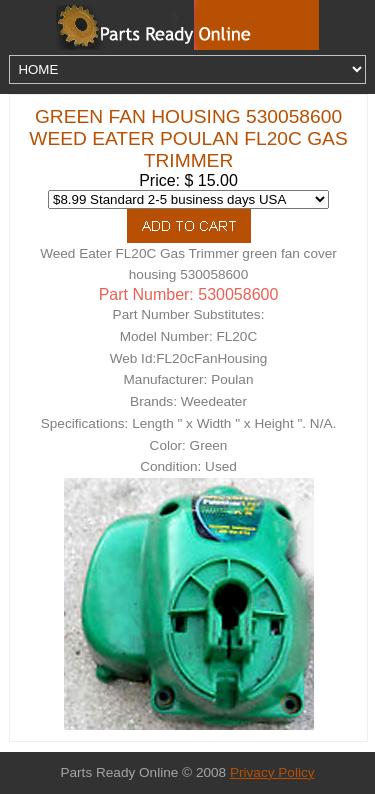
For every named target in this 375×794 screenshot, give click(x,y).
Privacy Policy (272, 772)
